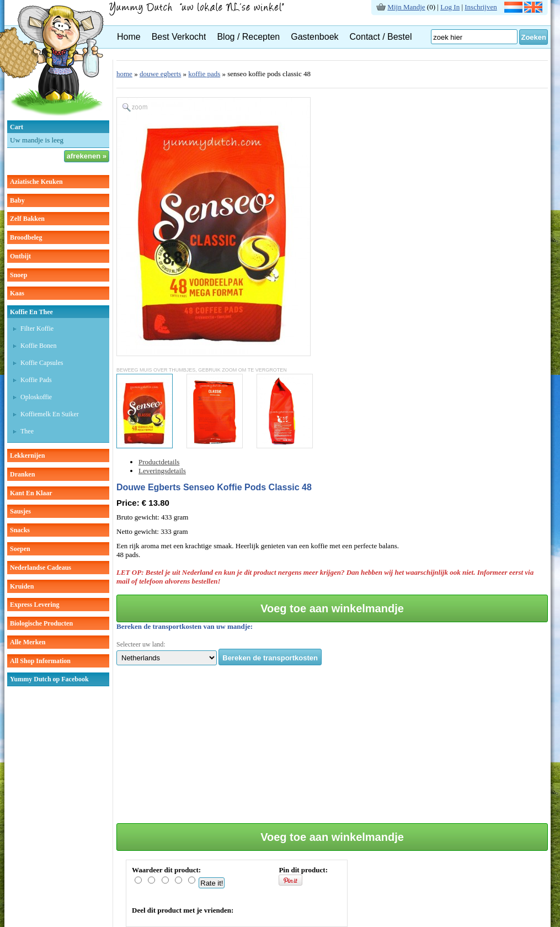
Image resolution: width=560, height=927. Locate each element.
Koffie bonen (38, 346)
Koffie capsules (42, 363)
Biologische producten (41, 623)
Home (129, 37)
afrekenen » (87, 156)
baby (17, 200)
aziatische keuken (36, 182)
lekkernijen (27, 455)
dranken (22, 474)
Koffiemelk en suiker (50, 414)
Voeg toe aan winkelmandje (332, 608)
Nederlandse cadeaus (41, 568)
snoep (18, 275)
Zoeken (534, 37)
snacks (20, 530)
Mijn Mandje (406, 7)
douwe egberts (160, 74)
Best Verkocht (179, 37)
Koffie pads (36, 380)
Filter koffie (37, 329)
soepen (20, 549)
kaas (17, 293)
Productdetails (159, 462)
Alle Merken (28, 642)
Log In (450, 7)
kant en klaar (31, 493)
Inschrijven (481, 7)
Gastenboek (314, 37)
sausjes (20, 511)
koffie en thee (31, 312)
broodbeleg (26, 237)
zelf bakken (27, 219)
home (124, 74)
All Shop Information (40, 661)
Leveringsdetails (162, 471)
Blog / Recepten (248, 37)
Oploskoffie (36, 397)
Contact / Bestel (381, 37)
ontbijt (20, 256)
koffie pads (204, 74)
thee (27, 431)
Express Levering (34, 605)
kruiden (22, 586)
